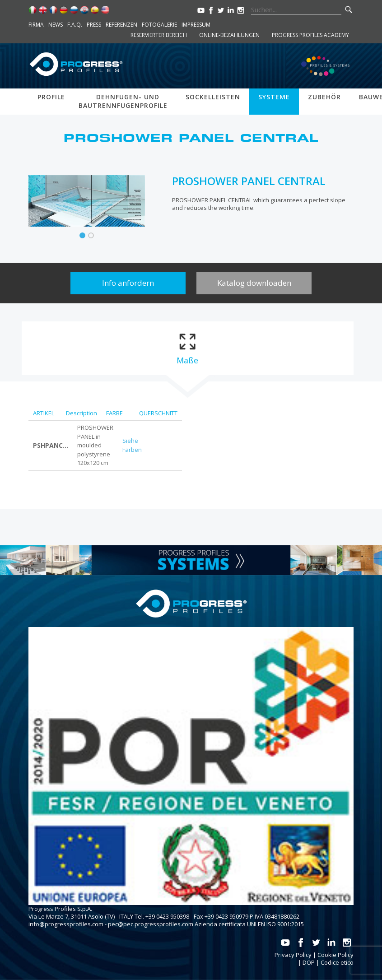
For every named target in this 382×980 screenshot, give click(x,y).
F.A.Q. (75, 25)
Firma (36, 25)
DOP (309, 962)
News (56, 25)
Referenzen (121, 25)
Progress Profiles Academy (310, 35)
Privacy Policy (293, 955)
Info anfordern (128, 283)
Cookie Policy (335, 955)
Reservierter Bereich (159, 35)
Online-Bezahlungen (229, 35)
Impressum (196, 25)
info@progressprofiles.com (66, 924)
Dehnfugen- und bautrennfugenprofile (123, 101)
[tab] (187, 348)
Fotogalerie (159, 25)
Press (94, 25)
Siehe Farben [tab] (132, 445)
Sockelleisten (213, 97)
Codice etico (337, 962)
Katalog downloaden (254, 283)
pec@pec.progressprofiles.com (151, 924)
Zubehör (324, 97)
